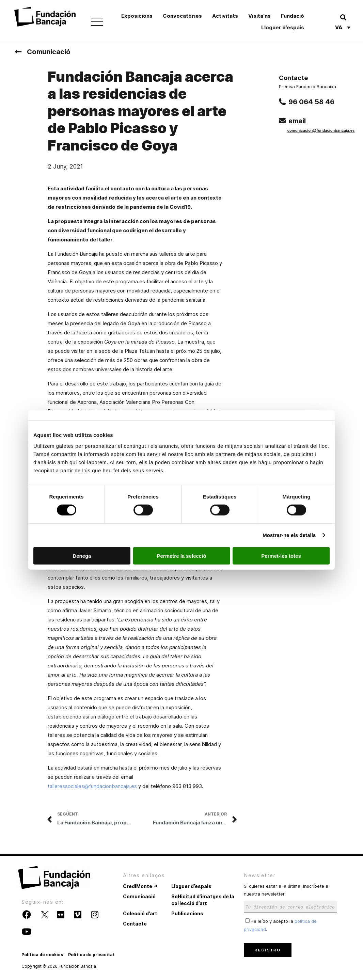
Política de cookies (42, 955)
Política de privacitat (91, 955)
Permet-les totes (281, 556)
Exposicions (137, 16)
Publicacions (187, 913)
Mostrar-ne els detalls (289, 535)
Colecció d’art (140, 913)
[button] (343, 17)
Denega (82, 556)
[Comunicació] (18, 52)
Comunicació (49, 52)
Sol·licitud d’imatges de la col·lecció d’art (203, 900)
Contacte (135, 924)
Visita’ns (259, 16)
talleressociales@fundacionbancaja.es (92, 786)
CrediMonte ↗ (140, 886)
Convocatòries (182, 16)
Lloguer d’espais (283, 27)
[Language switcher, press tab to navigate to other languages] (343, 27)
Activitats (225, 16)
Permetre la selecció (181, 556)
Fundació (293, 16)
